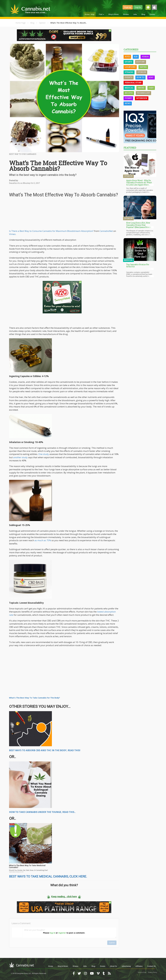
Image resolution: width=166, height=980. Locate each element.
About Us (113, 966)
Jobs (135, 14)
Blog (32, 23)
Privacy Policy (153, 972)
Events (152, 14)
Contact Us (151, 966)
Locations (130, 67)
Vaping (143, 67)
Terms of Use (142, 972)
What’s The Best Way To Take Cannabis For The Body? (34, 698)
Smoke (141, 88)
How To (140, 77)
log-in (53, 933)
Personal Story (133, 83)
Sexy (151, 77)
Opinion (42, 23)
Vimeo (12, 234)
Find (101, 14)
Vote (127, 57)
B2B (136, 57)
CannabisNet (106, 231)
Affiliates (139, 966)
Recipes (129, 93)
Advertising (126, 966)
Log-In (138, 7)
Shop (143, 14)
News (128, 103)
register (62, 933)
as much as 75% (43, 540)
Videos (145, 57)
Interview (142, 98)
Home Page (21, 23)
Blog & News (114, 14)
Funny (128, 98)
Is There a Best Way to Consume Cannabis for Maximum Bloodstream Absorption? (51, 231)
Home (51, 966)
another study (20, 457)
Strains (126, 14)
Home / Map (90, 14)
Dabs (151, 88)
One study (44, 454)
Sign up (128, 7)
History (141, 62)
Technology (143, 93)
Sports (128, 62)
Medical (129, 88)
